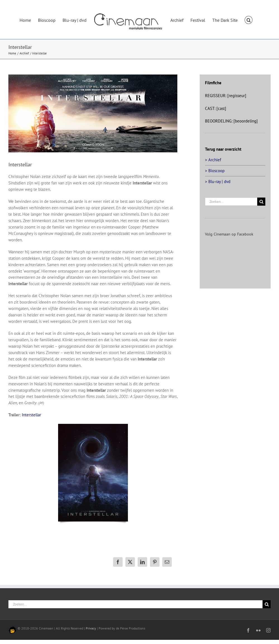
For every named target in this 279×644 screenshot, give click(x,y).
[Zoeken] (261, 202)
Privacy (91, 628)
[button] (249, 20)
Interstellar (31, 415)
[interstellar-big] (93, 113)
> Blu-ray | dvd (218, 182)
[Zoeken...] (231, 202)
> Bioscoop (215, 171)
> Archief (213, 160)
